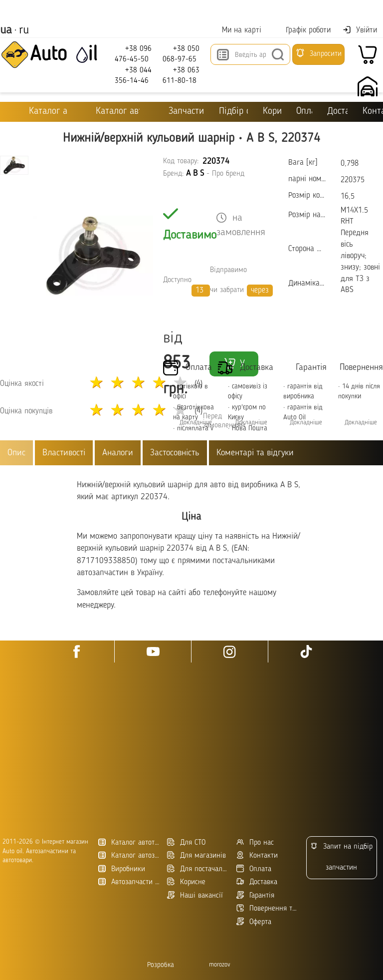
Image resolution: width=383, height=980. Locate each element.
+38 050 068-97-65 (181, 54)
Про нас (255, 842)
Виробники (122, 869)
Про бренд (228, 174)
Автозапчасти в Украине (129, 882)
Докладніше (251, 423)
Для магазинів (196, 855)
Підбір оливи (233, 112)
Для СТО (186, 842)
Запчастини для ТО (179, 111)
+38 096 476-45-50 (133, 54)
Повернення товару (267, 908)
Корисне (272, 112)
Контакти (257, 855)
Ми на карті (235, 30)
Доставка (337, 112)
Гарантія (255, 895)
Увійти (360, 30)
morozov (220, 965)
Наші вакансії (195, 895)
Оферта (254, 922)
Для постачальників (198, 869)
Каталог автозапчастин (129, 855)
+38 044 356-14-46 (133, 75)
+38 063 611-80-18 (181, 75)
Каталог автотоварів (129, 842)
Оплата (304, 112)
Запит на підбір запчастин (341, 857)
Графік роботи (302, 30)
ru (24, 30)
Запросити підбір (318, 56)
